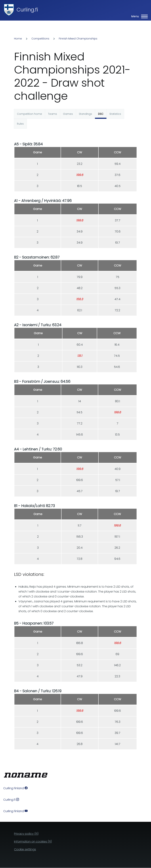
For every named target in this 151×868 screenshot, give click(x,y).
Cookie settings (25, 849)
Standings (85, 114)
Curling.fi (27, 10)
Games (68, 114)
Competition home (29, 114)
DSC (101, 114)
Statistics (115, 114)
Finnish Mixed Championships (78, 39)
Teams (52, 114)
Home (18, 39)
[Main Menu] (138, 16)
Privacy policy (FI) (26, 834)
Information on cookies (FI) (33, 842)
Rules (20, 124)
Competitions (40, 39)
